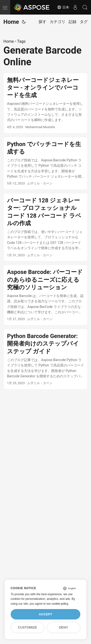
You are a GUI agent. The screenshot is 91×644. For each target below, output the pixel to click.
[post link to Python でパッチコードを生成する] (45, 163)
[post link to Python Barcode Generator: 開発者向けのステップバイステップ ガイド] (45, 359)
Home (11, 22)
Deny (64, 627)
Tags (21, 41)
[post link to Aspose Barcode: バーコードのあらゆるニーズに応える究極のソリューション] (45, 295)
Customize (27, 627)
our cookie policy (57, 604)
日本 (63, 7)
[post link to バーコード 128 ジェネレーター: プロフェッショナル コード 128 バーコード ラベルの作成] (45, 227)
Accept (46, 614)
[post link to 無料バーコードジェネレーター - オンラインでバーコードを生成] (45, 103)
